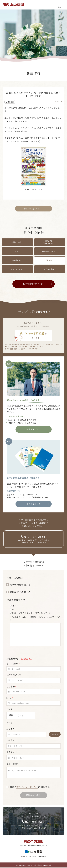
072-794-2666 (35, 822)
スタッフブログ (16, 269)
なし (14, 609)
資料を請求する (34, 504)
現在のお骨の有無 (16, 600)
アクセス (16, 251)
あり (14, 606)
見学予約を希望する (20, 585)
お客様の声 (16, 260)
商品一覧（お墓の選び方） (49, 242)
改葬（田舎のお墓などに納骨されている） (32, 613)
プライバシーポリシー (28, 787)
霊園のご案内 (16, 242)
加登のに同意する (30, 787)
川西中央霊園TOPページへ (33, 284)
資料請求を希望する (20, 592)
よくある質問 (49, 269)
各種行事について (49, 251)
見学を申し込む (34, 429)
